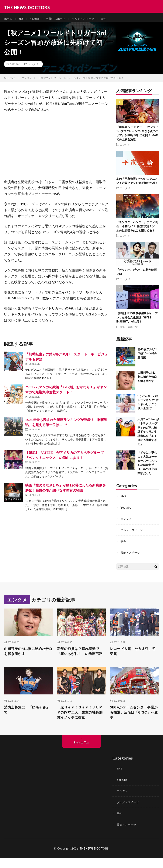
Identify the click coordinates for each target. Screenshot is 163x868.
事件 (110, 19)
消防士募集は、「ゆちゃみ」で (26, 720)
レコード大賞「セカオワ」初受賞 (133, 654)
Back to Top (82, 753)
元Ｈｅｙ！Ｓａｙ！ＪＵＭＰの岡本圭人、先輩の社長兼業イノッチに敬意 (81, 722)
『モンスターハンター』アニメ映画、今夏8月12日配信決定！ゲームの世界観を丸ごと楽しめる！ (137, 230)
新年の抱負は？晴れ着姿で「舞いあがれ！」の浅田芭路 (81, 657)
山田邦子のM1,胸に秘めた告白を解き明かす (147, 380)
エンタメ (33, 68)
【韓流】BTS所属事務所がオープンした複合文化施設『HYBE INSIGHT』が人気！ (137, 321)
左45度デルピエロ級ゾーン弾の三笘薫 (148, 357)
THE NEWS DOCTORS (94, 858)
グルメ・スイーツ (89, 19)
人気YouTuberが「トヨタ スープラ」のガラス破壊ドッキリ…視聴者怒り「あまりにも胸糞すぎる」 (148, 435)
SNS (22, 19)
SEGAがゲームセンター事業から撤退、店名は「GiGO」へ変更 (133, 722)
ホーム (8, 19)
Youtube (37, 19)
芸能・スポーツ (60, 19)
